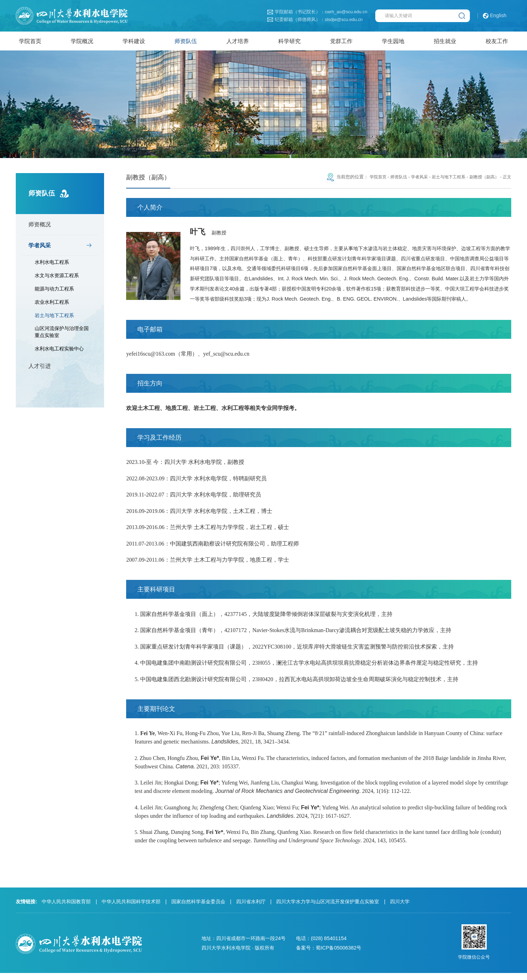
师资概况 (40, 227)
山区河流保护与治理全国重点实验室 (62, 334)
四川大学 (400, 909)
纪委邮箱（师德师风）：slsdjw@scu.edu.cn (315, 20)
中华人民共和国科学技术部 (131, 909)
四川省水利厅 (251, 909)
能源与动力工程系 (54, 291)
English (495, 16)
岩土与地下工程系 (54, 317)
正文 (507, 179)
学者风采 (40, 247)
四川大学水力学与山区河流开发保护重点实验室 (328, 909)
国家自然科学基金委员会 (198, 909)
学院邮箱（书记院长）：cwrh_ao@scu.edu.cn (317, 12)
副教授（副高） (482, 179)
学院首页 (369, 179)
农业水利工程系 (52, 304)
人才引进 (40, 368)
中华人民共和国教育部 (66, 909)
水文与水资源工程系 (57, 278)
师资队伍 (391, 179)
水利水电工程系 (52, 265)
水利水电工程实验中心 (59, 351)
